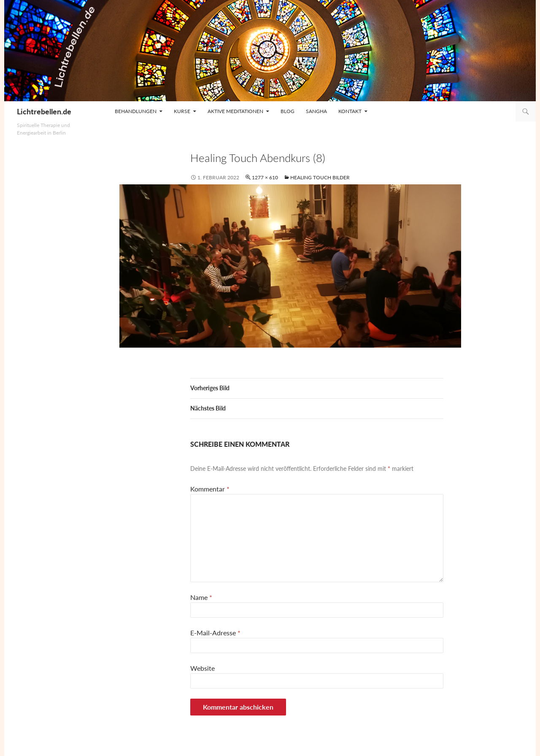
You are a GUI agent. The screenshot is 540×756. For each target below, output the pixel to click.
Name (201, 597)
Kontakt (350, 111)
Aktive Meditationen (235, 111)
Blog (288, 111)
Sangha (316, 111)
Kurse (182, 111)
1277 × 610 (265, 177)
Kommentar (210, 489)
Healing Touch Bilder (320, 177)
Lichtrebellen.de (44, 111)
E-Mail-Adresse (215, 633)
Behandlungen (136, 111)
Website (202, 668)
